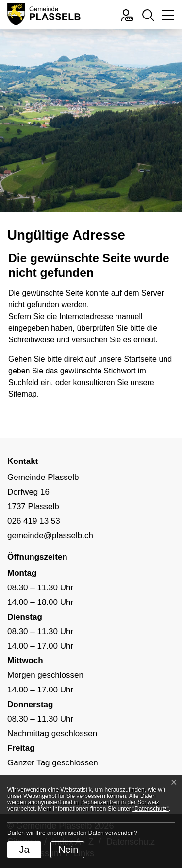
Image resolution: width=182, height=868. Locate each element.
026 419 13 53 (34, 521)
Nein (68, 850)
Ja (24, 850)
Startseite (140, 359)
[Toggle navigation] (167, 17)
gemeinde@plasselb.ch (50, 536)
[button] (148, 14)
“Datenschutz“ (151, 809)
